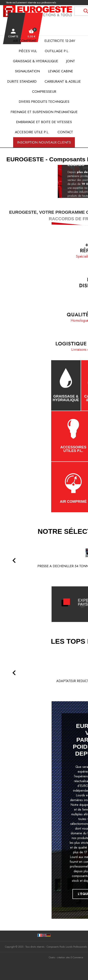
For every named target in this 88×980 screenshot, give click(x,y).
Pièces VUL (28, 51)
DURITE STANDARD (22, 81)
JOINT (71, 61)
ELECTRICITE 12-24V (60, 41)
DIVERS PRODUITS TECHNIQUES (44, 102)
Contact (65, 132)
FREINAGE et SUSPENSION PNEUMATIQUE (44, 112)
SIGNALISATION (27, 71)
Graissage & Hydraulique (36, 61)
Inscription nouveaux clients (44, 142)
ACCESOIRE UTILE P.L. (32, 132)
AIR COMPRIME (25, 41)
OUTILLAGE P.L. (57, 51)
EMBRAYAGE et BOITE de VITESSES (44, 122)
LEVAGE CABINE (61, 71)
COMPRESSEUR (44, 92)
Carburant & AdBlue (63, 81)
